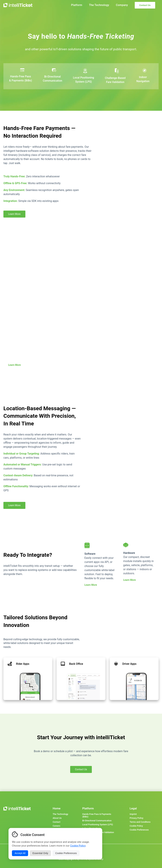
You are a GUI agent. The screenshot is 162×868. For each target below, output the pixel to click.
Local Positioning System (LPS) (98, 824)
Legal (133, 808)
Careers (56, 826)
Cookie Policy (136, 826)
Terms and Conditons (140, 822)
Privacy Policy (136, 818)
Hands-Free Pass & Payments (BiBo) (97, 815)
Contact (56, 822)
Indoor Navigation (91, 828)
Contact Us (145, 5)
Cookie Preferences (139, 830)
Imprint (133, 814)
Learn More (14, 214)
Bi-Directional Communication (97, 821)
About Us (57, 818)
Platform (77, 5)
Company (122, 5)
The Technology (99, 5)
